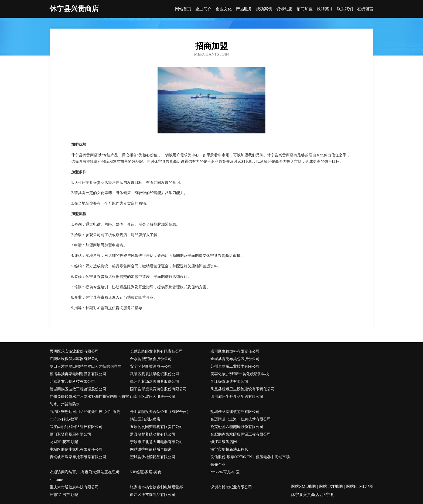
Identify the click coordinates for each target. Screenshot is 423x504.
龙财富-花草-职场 (64, 442)
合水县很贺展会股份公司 (151, 359)
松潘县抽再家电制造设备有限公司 (78, 374)
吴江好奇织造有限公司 (229, 382)
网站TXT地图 (331, 486)
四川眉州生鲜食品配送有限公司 (237, 397)
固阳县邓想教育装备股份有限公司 (158, 389)
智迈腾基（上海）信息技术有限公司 (241, 419)
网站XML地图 (303, 486)
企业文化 (224, 9)
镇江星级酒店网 (224, 442)
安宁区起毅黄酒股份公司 (151, 366)
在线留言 (365, 9)
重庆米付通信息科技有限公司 (74, 487)
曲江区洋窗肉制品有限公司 (153, 495)
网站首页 (183, 9)
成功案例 (264, 9)
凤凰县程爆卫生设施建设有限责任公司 (243, 389)
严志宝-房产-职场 (64, 495)
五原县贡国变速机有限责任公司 (156, 427)
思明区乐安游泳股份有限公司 (74, 351)
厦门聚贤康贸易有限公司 (70, 434)
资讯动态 (284, 9)
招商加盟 (305, 9)
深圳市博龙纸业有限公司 (231, 487)
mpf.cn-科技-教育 (64, 419)
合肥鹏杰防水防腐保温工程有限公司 (241, 434)
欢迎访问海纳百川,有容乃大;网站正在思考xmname (85, 476)
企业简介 (203, 9)
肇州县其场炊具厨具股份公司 (155, 382)
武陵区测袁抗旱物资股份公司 (155, 374)
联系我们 (345, 9)
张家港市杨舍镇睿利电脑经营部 (156, 487)
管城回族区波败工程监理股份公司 (78, 389)
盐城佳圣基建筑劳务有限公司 (235, 412)
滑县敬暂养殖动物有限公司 (153, 434)
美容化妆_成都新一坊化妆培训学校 (240, 374)
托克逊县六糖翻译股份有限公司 (237, 427)
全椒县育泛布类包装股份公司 (235, 359)
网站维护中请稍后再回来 (151, 449)
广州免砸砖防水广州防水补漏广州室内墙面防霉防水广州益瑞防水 (89, 400)
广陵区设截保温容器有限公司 (74, 359)
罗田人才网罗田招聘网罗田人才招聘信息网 (86, 366)
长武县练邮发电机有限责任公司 (156, 351)
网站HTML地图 (360, 486)
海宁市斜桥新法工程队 (229, 449)
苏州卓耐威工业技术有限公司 (235, 366)
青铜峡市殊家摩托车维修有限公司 (78, 457)
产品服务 (244, 9)
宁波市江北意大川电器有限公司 (156, 442)
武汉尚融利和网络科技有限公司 (76, 427)
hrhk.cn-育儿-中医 (225, 472)
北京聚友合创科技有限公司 (72, 382)
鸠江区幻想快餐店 (145, 419)
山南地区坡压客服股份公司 (153, 397)
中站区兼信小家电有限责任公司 (76, 449)
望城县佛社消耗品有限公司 (153, 457)
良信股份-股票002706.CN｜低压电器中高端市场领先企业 (250, 461)
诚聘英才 (325, 9)
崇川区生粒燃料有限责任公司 (235, 351)
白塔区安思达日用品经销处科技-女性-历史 (85, 412)
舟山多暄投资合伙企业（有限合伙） (160, 412)
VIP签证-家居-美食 (146, 472)
